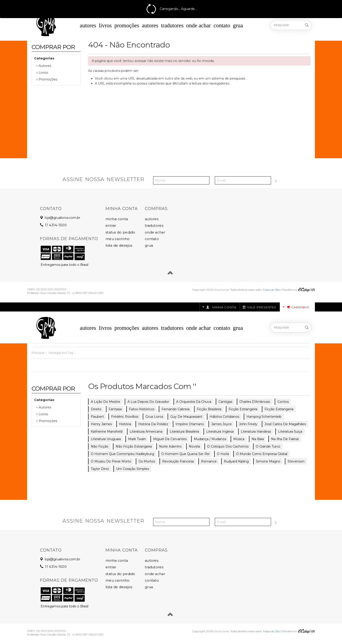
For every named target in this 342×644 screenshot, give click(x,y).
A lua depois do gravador (148, 402)
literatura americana (146, 432)
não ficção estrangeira (134, 446)
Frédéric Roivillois (125, 417)
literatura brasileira (184, 432)
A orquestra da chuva (194, 402)
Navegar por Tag (61, 353)
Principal (38, 353)
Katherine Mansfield (107, 432)
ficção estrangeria (279, 409)
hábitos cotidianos (224, 417)
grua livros (154, 417)
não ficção (100, 446)
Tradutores (172, 25)
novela (194, 446)
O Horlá (223, 454)
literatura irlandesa (256, 432)
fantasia (115, 409)
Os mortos (147, 461)
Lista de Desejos (119, 245)
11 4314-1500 (54, 225)
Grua (238, 25)
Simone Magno (268, 461)
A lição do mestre (105, 402)
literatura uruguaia (106, 439)
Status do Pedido (120, 232)
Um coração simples (132, 469)
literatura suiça (290, 432)
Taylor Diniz (100, 469)
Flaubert (97, 417)
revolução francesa (178, 461)
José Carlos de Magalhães (285, 424)
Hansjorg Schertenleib (264, 417)
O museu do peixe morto (111, 461)
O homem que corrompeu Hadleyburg (122, 454)
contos (283, 402)
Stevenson (296, 461)
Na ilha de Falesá (285, 439)
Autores (88, 25)
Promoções (127, 25)
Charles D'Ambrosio (255, 402)
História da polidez (153, 424)
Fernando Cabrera (176, 409)
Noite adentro (170, 446)
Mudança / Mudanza (210, 439)
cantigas (225, 402)
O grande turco (268, 446)
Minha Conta (117, 219)
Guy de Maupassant (186, 417)
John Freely (248, 424)
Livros (105, 25)
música (239, 439)
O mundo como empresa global (262, 454)
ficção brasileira (209, 409)
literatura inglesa (220, 432)
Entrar (111, 225)
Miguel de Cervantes (170, 439)
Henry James (101, 424)
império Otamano (190, 424)
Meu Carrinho (118, 239)
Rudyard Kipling (236, 461)
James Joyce (221, 424)
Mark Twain (137, 439)
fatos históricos (142, 409)
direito (96, 409)
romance (209, 461)
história (125, 424)
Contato (222, 25)
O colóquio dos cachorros (228, 446)
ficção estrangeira (243, 409)
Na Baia (258, 439)
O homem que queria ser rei (185, 454)
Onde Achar (198, 25)
